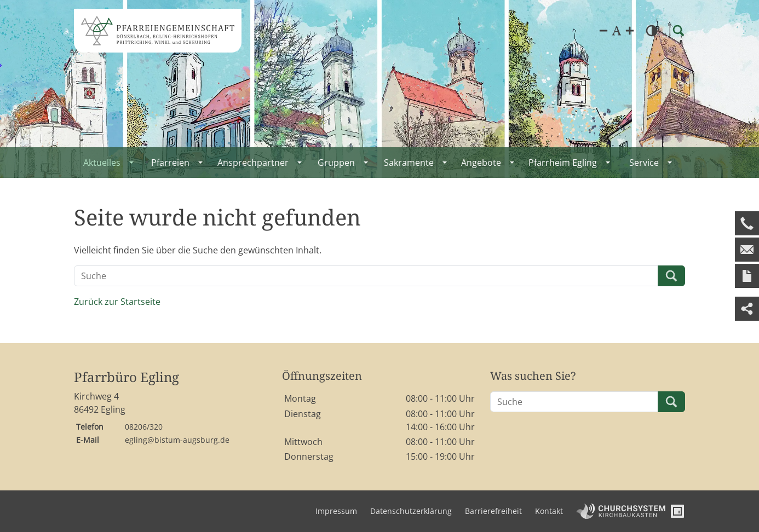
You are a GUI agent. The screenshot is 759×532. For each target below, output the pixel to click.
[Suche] (366, 276)
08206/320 (144, 427)
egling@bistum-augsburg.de (177, 440)
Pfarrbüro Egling (127, 377)
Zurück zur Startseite (117, 302)
